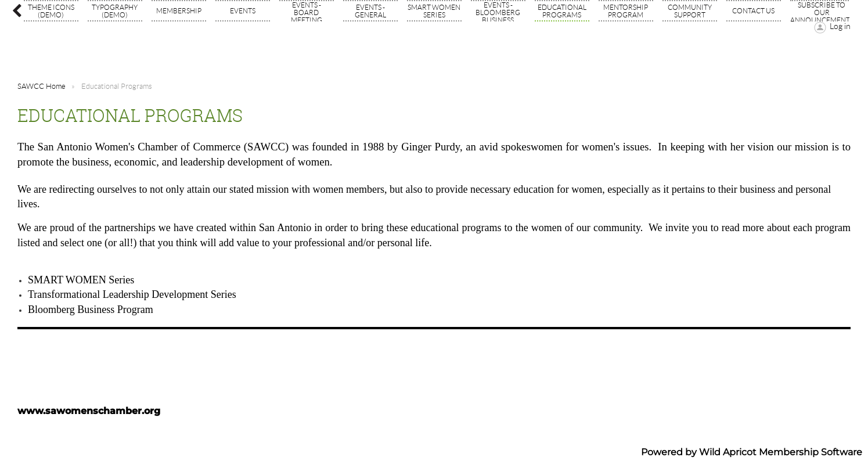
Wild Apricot (728, 452)
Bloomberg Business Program (91, 310)
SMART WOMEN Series (81, 280)
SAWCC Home (42, 86)
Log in (840, 26)
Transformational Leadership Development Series (132, 294)
